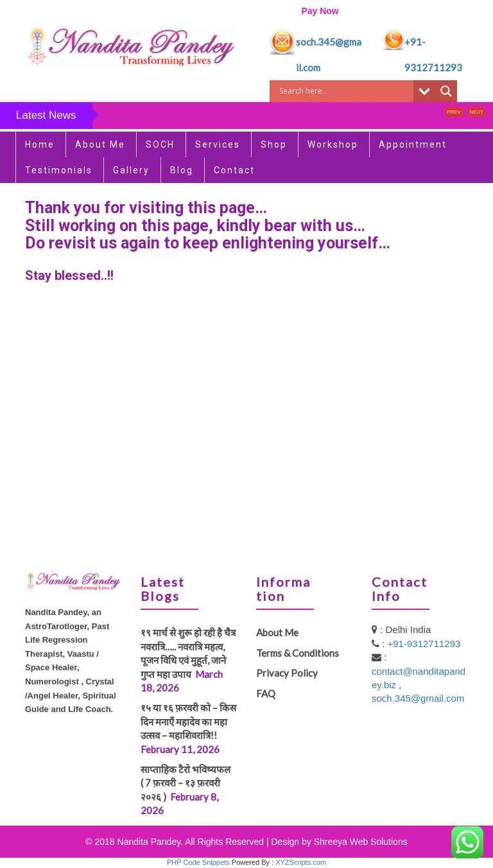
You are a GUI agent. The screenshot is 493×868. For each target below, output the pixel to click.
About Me (100, 144)
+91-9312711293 (424, 644)
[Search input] (345, 91)
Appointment (413, 144)
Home (40, 144)
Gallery (131, 170)
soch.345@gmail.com (418, 698)
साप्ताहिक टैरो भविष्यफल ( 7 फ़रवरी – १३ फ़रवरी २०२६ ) (188, 783)
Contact (234, 170)
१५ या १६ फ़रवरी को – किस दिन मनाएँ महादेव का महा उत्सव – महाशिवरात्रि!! (188, 721)
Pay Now (320, 11)
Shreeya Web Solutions (361, 842)
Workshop (333, 144)
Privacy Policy (287, 673)
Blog (182, 170)
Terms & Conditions (298, 653)
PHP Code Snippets (198, 862)
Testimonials (59, 170)
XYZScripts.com (301, 862)
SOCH (160, 144)
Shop (274, 144)
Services (218, 144)
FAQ (266, 693)
